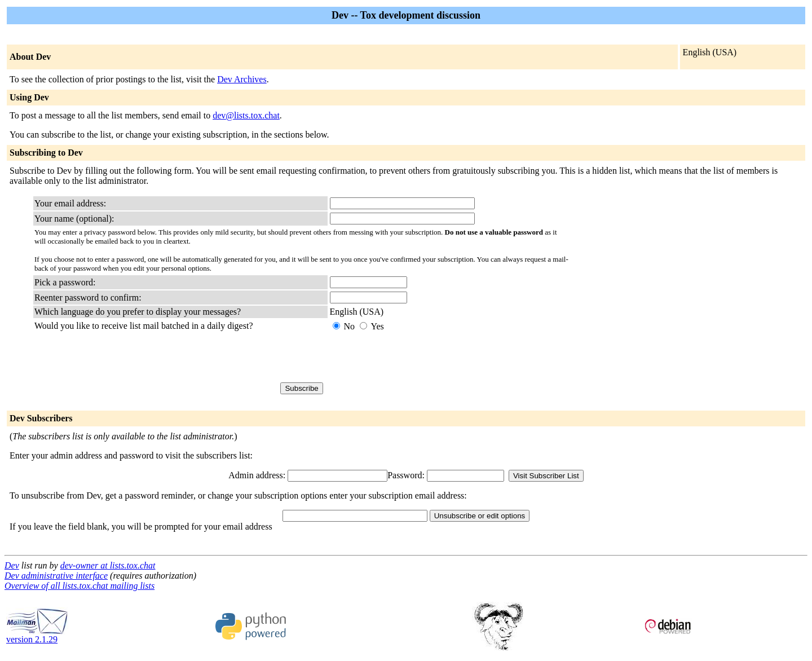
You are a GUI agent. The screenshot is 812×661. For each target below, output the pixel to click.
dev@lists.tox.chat (246, 115)
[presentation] (416, 357)
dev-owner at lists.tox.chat (108, 565)
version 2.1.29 (37, 635)
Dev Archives (242, 79)
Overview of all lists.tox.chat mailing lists (80, 586)
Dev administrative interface (56, 576)
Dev (12, 565)
